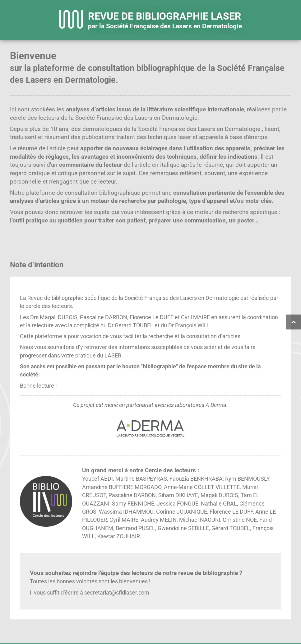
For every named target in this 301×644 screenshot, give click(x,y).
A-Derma (216, 405)
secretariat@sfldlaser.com (117, 593)
